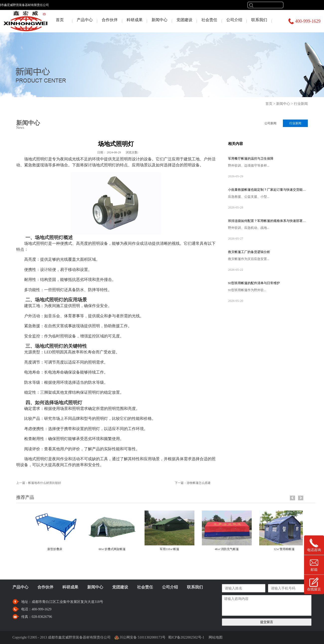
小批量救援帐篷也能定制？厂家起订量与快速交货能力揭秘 (268, 190)
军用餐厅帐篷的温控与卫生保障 (251, 159)
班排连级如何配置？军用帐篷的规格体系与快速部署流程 (268, 221)
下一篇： (193, 483)
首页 (60, 20)
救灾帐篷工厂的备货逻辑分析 (249, 252)
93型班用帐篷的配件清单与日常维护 (254, 283)
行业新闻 (301, 104)
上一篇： (39, 483)
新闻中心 (283, 104)
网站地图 (215, 637)
